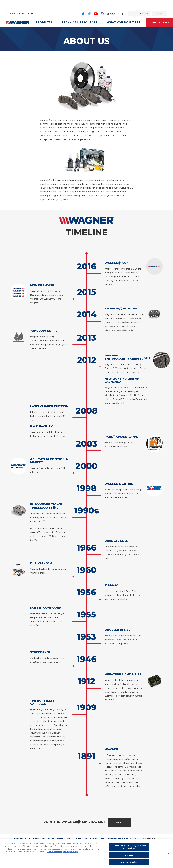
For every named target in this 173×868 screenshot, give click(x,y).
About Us (82, 838)
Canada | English (18, 14)
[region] (86, 854)
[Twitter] (89, 14)
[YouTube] (96, 14)
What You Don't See (123, 22)
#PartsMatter (116, 14)
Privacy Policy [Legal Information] (70, 852)
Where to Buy (139, 13)
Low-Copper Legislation (122, 838)
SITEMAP (149, 839)
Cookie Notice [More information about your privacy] (55, 852)
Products (44, 22)
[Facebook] (83, 14)
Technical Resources (80, 22)
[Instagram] (102, 14)
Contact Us (97, 838)
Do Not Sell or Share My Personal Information (129, 847)
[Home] (18, 22)
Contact (159, 13)
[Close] (169, 853)
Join (119, 822)
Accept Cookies (129, 862)
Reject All (129, 855)
